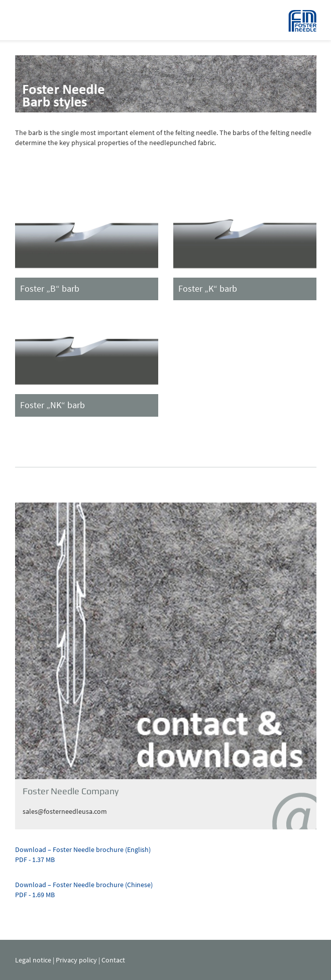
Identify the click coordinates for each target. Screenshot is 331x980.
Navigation (28, 20)
